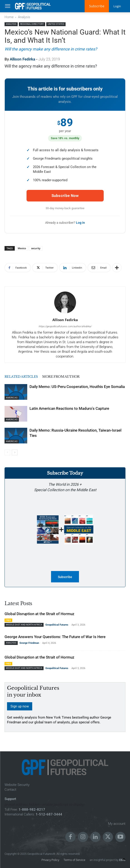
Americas (12, 398)
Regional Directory (32, 24)
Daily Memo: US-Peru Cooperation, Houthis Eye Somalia (77, 387)
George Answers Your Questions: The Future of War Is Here (55, 637)
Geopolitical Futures (57, 625)
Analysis (24, 17)
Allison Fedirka (22, 59)
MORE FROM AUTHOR (66, 376)
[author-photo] (65, 313)
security (36, 248)
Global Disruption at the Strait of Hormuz (39, 614)
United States (56, 24)
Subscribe (96, 6)
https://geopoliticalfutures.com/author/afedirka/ (65, 326)
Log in (80, 223)
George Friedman (29, 643)
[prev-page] (7, 452)
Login (117, 6)
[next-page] (15, 452)
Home (9, 17)
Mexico (22, 248)
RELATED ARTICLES (23, 376)
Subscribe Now (65, 196)
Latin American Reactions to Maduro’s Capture (69, 408)
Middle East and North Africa (24, 625)
